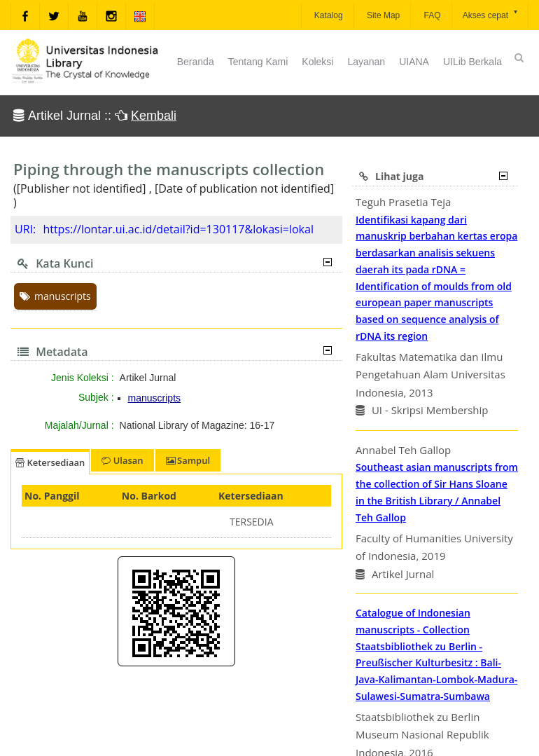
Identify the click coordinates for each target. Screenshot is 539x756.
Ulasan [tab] (122, 460)
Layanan (366, 62)
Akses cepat (491, 14)
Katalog (328, 15)
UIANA (414, 62)
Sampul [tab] (188, 460)
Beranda (196, 62)
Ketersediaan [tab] (50, 462)
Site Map (383, 15)
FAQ (431, 15)
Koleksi (317, 62)
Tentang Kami (258, 62)
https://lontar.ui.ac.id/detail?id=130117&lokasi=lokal (178, 229)
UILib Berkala (472, 62)
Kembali (154, 116)
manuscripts (55, 296)
